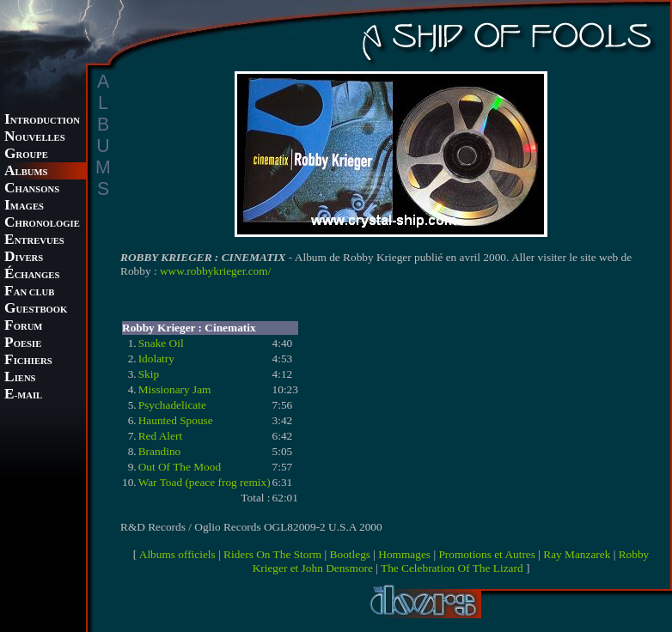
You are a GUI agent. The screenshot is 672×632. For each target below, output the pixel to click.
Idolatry (156, 359)
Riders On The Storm (272, 554)
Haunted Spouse (176, 420)
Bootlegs (350, 554)
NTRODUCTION (42, 121)
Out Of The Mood (180, 467)
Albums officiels (177, 554)
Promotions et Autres (487, 554)
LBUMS (26, 172)
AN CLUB (29, 292)
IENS (20, 378)
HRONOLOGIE (42, 224)
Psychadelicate (172, 405)
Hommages (404, 554)
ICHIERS (28, 361)
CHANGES (32, 275)
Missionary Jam (175, 389)
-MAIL (23, 395)
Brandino (160, 451)
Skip (149, 374)
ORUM (23, 327)
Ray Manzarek (577, 554)
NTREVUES (34, 241)
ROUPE (26, 155)
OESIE (23, 344)
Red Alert (160, 436)
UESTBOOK (36, 310)
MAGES (24, 207)
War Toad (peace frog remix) (205, 482)
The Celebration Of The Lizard (452, 568)
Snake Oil (161, 343)
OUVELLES (35, 138)
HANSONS (32, 189)
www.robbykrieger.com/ (215, 271)
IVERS (24, 258)
